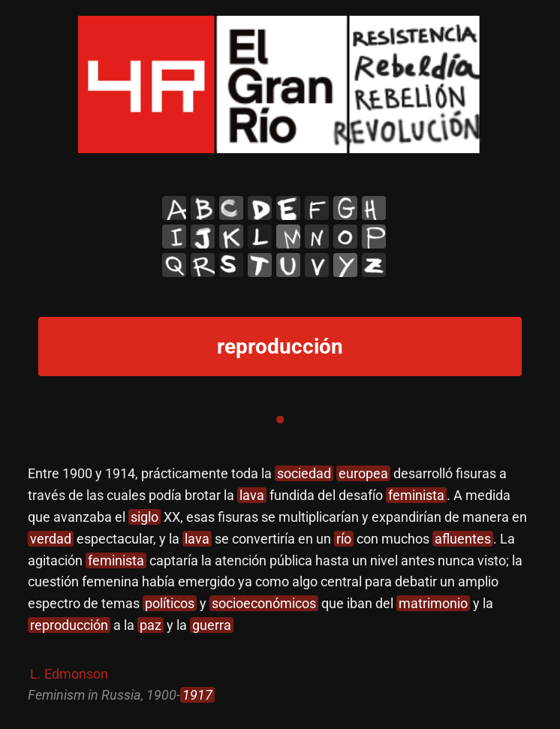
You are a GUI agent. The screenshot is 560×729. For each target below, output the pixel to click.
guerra (212, 625)
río (344, 539)
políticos (170, 603)
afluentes (463, 539)
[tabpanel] (280, 585)
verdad (51, 539)
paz (151, 625)
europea (363, 473)
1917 (197, 695)
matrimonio (433, 603)
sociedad (304, 473)
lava (252, 495)
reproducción (69, 625)
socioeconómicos (264, 603)
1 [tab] (280, 420)
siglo (145, 517)
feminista (416, 495)
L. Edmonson (69, 674)
